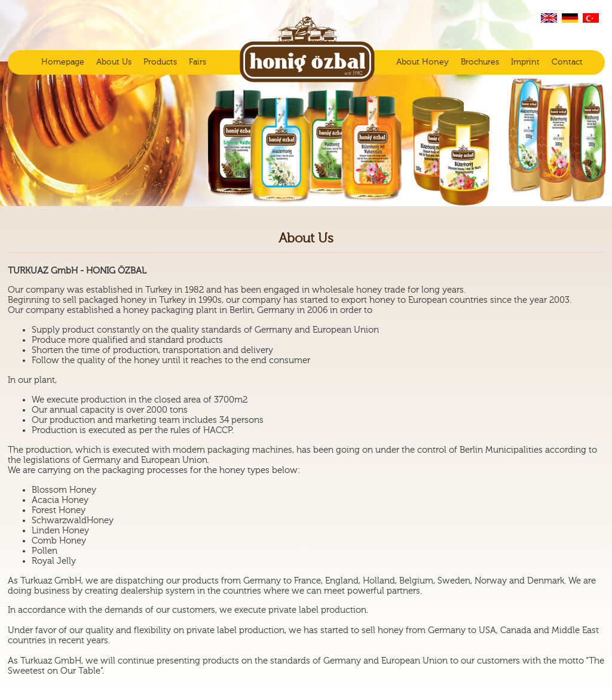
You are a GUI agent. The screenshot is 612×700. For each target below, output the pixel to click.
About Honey (423, 62)
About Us (114, 62)
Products (160, 62)
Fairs (198, 62)
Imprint (525, 62)
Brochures (480, 62)
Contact (567, 62)
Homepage (63, 62)
